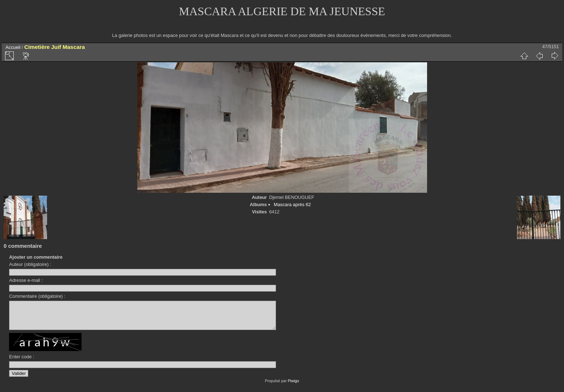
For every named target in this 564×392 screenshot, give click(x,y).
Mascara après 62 (292, 205)
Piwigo (293, 386)
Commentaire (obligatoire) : (37, 296)
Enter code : (22, 362)
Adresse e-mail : (26, 280)
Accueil (13, 47)
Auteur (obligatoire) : (30, 264)
